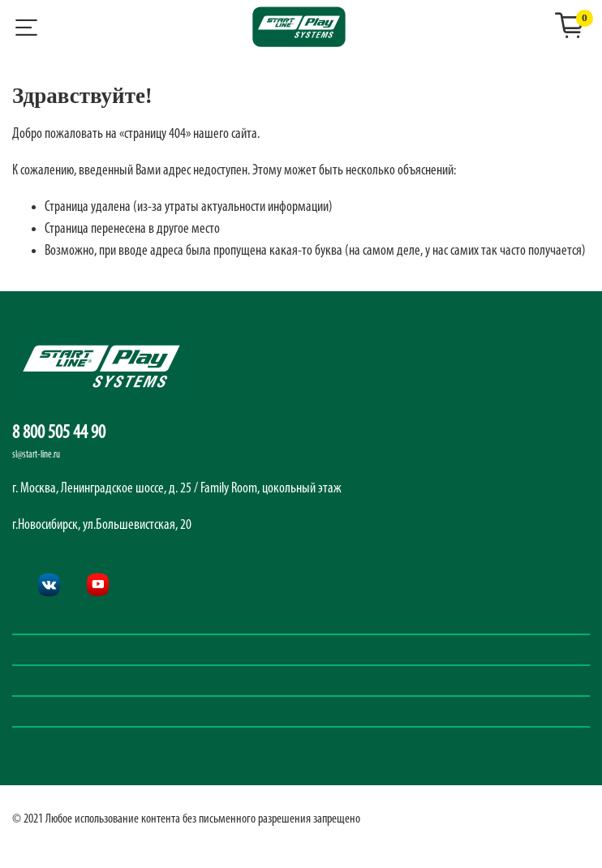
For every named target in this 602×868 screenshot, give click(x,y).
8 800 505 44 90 (59, 433)
